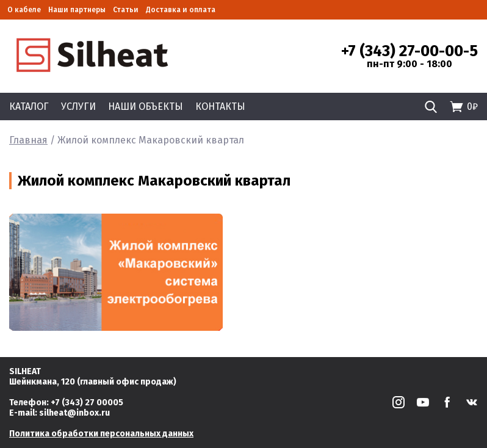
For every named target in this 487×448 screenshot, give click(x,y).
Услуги (78, 107)
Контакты (220, 107)
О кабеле (24, 10)
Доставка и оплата (181, 10)
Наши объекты (146, 107)
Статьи (126, 10)
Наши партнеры (77, 10)
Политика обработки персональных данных (101, 434)
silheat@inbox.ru (74, 413)
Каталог (29, 107)
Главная (28, 140)
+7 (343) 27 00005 (87, 403)
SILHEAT (25, 371)
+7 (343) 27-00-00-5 (409, 51)
